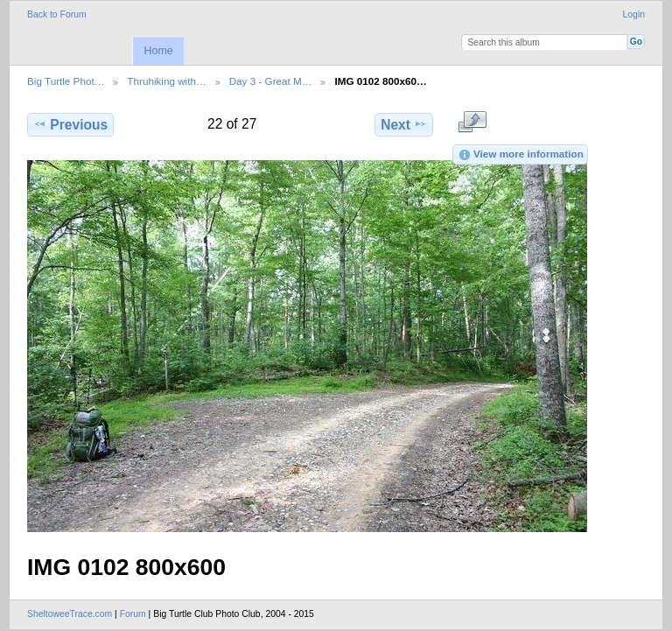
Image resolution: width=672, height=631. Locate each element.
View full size (472, 123)
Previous (70, 124)
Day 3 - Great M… (271, 81)
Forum (133, 614)
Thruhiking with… (166, 81)
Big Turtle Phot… (66, 81)
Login (634, 14)
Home (158, 51)
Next (404, 124)
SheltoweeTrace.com (70, 614)
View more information (521, 155)
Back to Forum (57, 14)
